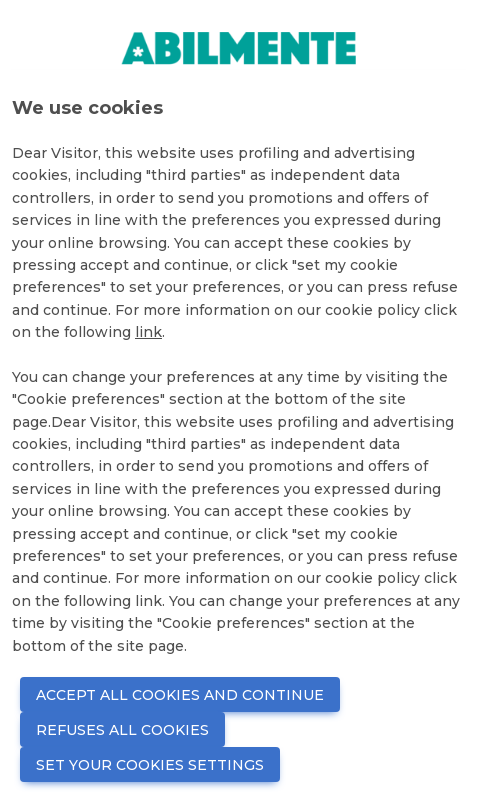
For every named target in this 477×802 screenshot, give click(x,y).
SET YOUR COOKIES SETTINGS (150, 765)
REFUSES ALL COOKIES (122, 730)
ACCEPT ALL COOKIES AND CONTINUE (180, 695)
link (148, 332)
